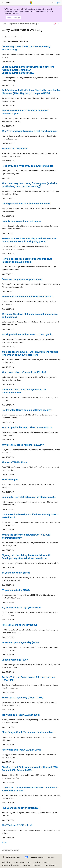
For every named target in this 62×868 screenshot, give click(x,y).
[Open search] (53, 3)
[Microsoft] (31, 3)
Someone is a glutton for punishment (22, 279)
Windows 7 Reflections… (15, 462)
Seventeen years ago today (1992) (20, 642)
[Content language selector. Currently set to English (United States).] (12, 857)
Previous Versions (18, 862)
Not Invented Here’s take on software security (27, 410)
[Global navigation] (2, 3)
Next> (4, 842)
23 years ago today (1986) (16, 590)
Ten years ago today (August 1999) (21, 715)
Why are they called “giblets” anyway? (23, 445)
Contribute (37, 862)
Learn (4, 24)
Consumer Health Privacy (10, 865)
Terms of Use (26, 865)
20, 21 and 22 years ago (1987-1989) (21, 607)
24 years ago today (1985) (16, 573)
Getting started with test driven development (26, 204)
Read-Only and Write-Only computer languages (28, 166)
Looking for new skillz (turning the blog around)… (29, 497)
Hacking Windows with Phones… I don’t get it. (27, 334)
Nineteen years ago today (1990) (19, 625)
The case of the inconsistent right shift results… (28, 297)
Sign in (58, 3)
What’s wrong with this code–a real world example (29, 131)
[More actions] (59, 24)
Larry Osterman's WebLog (29, 24)
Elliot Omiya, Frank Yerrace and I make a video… (28, 732)
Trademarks (37, 865)
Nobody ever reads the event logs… (21, 221)
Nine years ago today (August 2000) (21, 750)
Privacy (45, 862)
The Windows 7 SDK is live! (17, 825)
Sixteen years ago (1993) (15, 660)
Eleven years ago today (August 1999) (22, 697)
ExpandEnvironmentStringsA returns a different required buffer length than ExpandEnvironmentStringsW (28, 70)
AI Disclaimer (6, 862)
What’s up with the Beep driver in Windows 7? (27, 427)
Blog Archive (13, 24)
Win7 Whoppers (10, 480)
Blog (28, 862)
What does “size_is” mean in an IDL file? (24, 372)
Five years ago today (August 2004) (21, 808)
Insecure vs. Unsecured (15, 148)
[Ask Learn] (55, 24)
